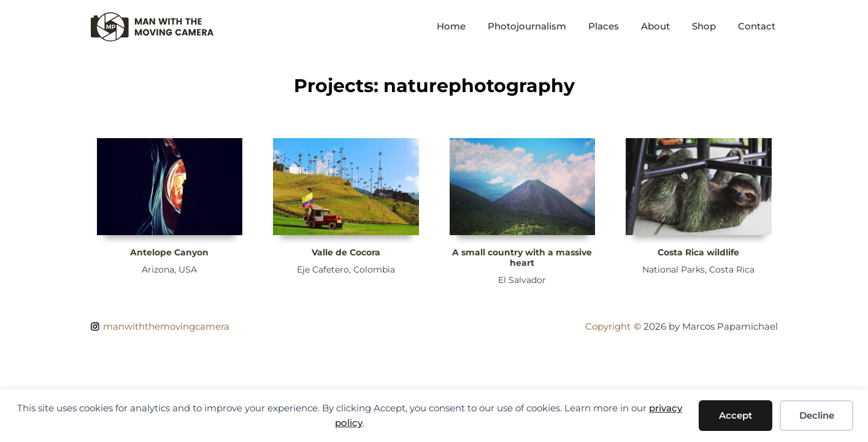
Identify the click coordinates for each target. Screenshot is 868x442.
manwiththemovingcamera (166, 327)
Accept (735, 415)
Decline (817, 415)
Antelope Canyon (169, 252)
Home (451, 26)
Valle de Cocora (346, 252)
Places (604, 26)
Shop (704, 26)
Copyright (608, 326)
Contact (757, 26)
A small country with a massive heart (522, 258)
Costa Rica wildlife (698, 252)
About (655, 26)
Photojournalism (527, 26)
